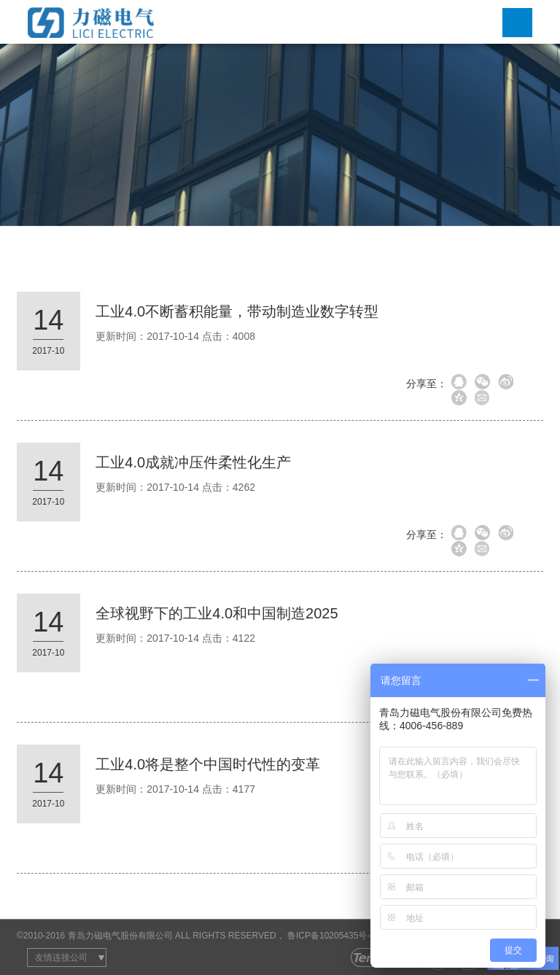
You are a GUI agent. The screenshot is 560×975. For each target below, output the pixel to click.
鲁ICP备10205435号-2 (331, 936)
